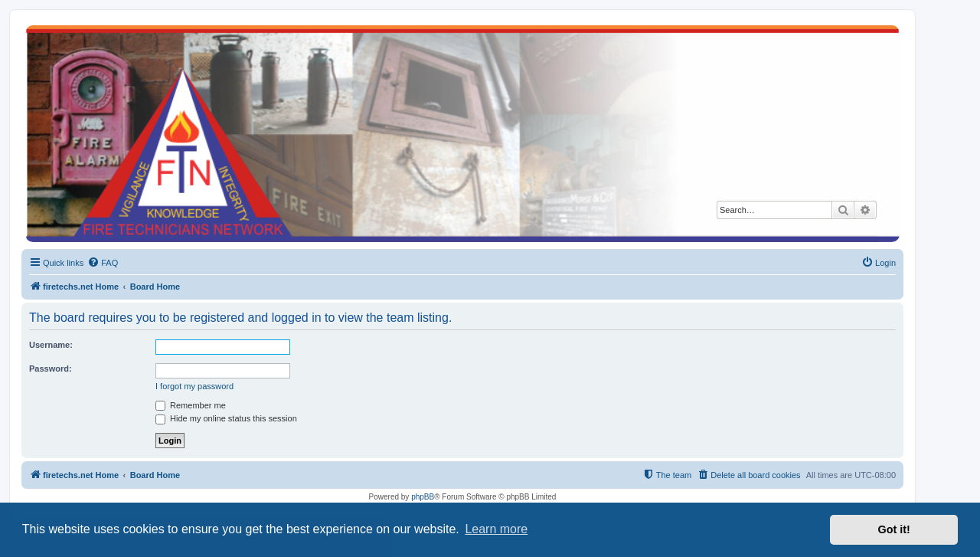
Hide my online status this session (226, 418)
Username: (51, 345)
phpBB (423, 497)
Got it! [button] (894, 529)
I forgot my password (194, 386)
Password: (51, 369)
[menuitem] (103, 263)
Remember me (191, 405)
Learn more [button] (496, 529)
